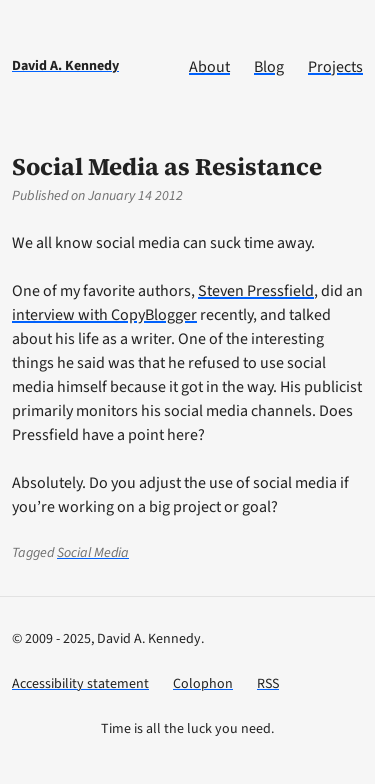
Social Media (93, 553)
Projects (335, 67)
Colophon (203, 684)
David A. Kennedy (65, 66)
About (209, 67)
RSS (268, 684)
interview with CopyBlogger (104, 315)
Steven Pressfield (256, 291)
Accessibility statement (80, 684)
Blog (269, 67)
